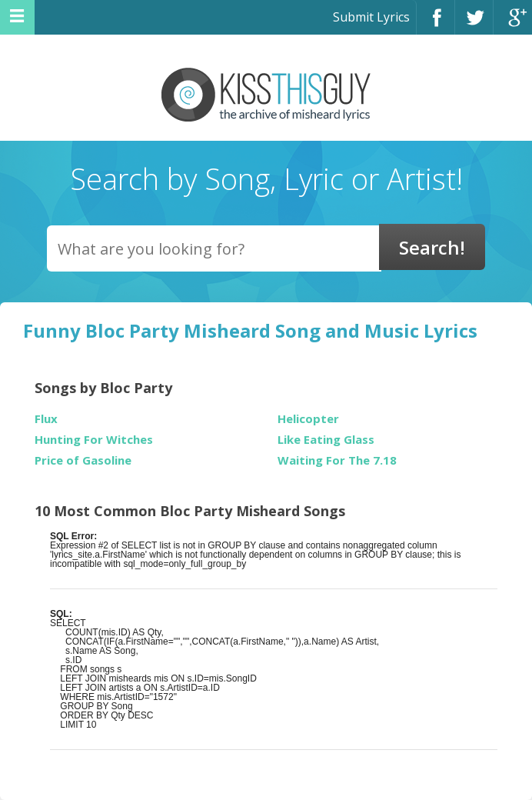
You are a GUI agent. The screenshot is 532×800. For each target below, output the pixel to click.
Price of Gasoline (83, 460)
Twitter (474, 24)
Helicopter (308, 419)
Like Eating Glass (326, 440)
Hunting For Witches (94, 440)
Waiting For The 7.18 (337, 460)
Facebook (436, 24)
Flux (46, 419)
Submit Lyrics (371, 17)
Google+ (513, 24)
